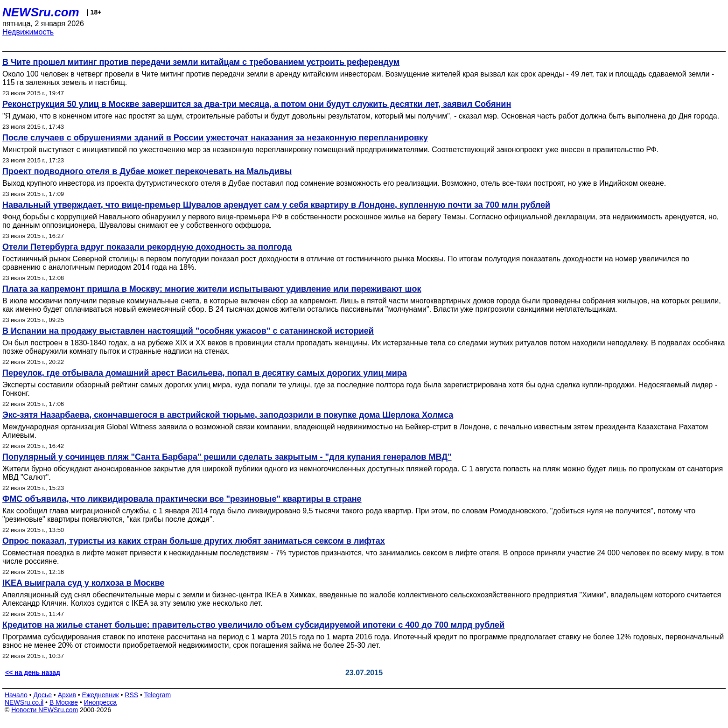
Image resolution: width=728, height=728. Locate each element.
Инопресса (101, 702)
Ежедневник (101, 695)
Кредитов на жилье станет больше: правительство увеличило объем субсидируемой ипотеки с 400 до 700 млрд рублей (253, 625)
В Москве (64, 702)
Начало (16, 695)
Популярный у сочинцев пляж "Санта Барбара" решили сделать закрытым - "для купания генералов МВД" (227, 457)
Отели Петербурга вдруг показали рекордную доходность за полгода (147, 247)
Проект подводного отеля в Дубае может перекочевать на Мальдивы (147, 171)
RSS (131, 695)
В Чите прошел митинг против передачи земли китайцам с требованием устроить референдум (201, 62)
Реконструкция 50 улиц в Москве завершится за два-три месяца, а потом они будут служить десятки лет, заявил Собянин (257, 104)
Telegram (158, 695)
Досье (42, 695)
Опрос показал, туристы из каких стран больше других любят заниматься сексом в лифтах (194, 541)
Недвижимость (28, 32)
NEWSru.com (41, 12)
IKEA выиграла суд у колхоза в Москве (83, 583)
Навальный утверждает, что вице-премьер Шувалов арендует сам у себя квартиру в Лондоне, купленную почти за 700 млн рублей (276, 205)
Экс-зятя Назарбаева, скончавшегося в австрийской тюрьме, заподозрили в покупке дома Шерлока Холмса (228, 415)
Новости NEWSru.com (45, 710)
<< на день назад (33, 672)
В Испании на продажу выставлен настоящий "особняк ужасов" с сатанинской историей (188, 331)
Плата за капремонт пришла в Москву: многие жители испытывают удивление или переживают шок (212, 289)
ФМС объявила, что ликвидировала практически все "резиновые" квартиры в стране (182, 499)
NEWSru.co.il (24, 702)
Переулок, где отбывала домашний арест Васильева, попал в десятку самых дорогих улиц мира (205, 373)
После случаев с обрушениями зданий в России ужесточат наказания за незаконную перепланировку (215, 138)
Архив (67, 695)
